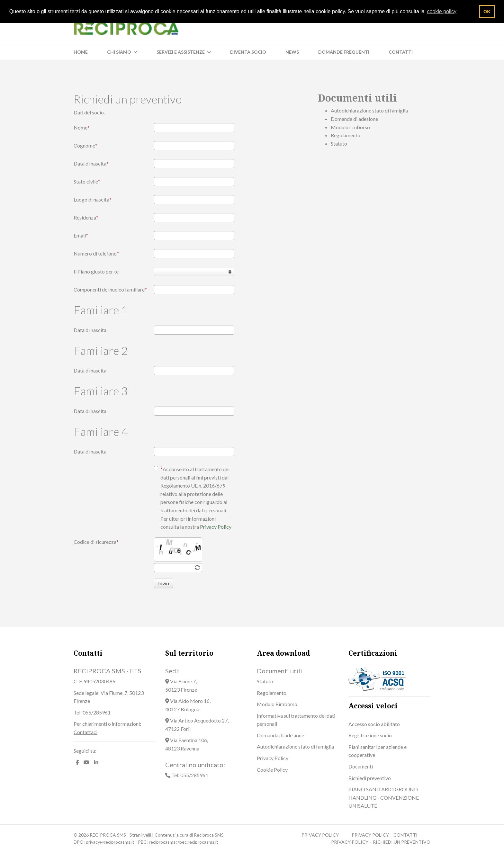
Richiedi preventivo (370, 778)
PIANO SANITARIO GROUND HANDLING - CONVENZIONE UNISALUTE (384, 797)
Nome (82, 127)
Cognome (85, 145)
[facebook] (77, 762)
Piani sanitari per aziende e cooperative (378, 751)
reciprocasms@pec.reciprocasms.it (184, 842)
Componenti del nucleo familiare (110, 289)
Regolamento (346, 135)
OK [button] (487, 12)
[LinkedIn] (96, 762)
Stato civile (87, 181)
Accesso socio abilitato (374, 724)
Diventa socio (248, 52)
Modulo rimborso (350, 127)
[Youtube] (86, 762)
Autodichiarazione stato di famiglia (369, 110)
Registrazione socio (370, 735)
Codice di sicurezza (96, 542)
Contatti (401, 52)
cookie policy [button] (442, 11)
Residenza (86, 217)
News (292, 52)
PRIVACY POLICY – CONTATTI (385, 835)
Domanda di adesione (354, 119)
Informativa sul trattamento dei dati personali (296, 720)
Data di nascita (91, 163)
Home (81, 52)
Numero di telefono (96, 253)
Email (81, 235)
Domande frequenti (344, 52)
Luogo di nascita (93, 199)
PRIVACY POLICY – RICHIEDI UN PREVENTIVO (381, 842)
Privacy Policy (216, 527)
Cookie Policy (272, 770)
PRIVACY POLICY (320, 835)
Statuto (339, 144)
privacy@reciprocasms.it (110, 842)
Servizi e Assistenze (181, 52)
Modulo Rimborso (277, 704)
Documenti (361, 766)
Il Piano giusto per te (96, 271)
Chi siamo (119, 52)
